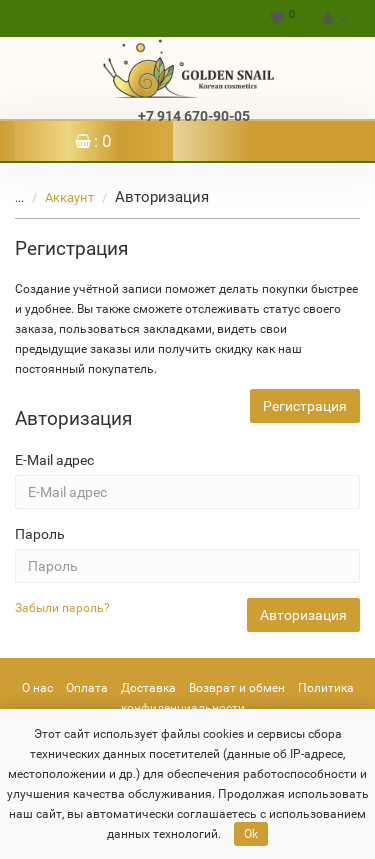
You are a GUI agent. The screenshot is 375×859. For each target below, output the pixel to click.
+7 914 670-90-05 (194, 116)
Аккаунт (57, 197)
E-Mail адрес (54, 460)
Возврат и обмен (237, 688)
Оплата (87, 688)
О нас (37, 688)
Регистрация (305, 406)
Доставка (148, 688)
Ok (251, 834)
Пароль (40, 534)
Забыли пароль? (62, 608)
